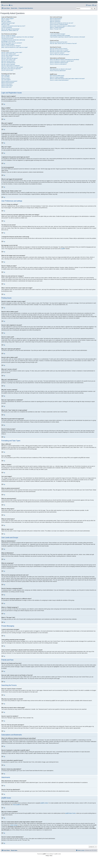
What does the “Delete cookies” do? (10, 30)
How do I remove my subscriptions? (58, 64)
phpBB (63, 249)
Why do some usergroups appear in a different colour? (63, 26)
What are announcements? (8, 83)
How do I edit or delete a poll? (8, 60)
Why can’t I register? (6, 22)
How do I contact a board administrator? (59, 80)
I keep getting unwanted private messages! (60, 35)
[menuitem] (11, 5)
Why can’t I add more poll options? (10, 58)
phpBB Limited (44, 803)
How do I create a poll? (7, 57)
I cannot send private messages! (58, 34)
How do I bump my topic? (7, 70)
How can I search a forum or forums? (59, 49)
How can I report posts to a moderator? (11, 66)
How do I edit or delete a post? (9, 54)
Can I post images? (6, 80)
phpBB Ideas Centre (70, 813)
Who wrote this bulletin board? (57, 76)
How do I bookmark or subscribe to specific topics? (62, 61)
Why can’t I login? (6, 24)
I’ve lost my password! (7, 27)
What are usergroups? (55, 22)
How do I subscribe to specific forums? (59, 63)
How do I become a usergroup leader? (59, 24)
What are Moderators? (55, 20)
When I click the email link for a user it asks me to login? (15, 47)
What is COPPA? (5, 20)
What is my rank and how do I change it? (11, 46)
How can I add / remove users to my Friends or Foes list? (63, 43)
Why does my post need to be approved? (11, 69)
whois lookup (14, 825)
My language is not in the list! (8, 41)
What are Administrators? (56, 19)
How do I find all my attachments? (58, 71)
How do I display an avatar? (8, 44)
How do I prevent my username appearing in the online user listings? (18, 37)
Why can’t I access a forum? (8, 61)
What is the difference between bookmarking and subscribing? (64, 60)
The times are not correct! (7, 38)
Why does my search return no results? (59, 50)
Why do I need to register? (8, 19)
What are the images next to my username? (12, 43)
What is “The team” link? (56, 29)
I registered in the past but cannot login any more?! (13, 26)
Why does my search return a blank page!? (60, 52)
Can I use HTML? (6, 77)
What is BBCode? (6, 75)
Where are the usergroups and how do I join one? (62, 23)
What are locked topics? (7, 86)
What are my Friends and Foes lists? (59, 42)
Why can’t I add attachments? (8, 63)
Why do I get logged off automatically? (10, 29)
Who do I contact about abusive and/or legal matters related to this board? (67, 79)
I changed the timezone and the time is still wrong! (13, 40)
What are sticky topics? (7, 84)
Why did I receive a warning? (8, 64)
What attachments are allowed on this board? (61, 69)
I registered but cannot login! (8, 23)
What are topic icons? (7, 87)
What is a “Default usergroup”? (57, 27)
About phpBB (16, 805)
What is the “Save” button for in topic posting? (12, 67)
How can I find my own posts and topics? (59, 55)
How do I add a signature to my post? (10, 55)
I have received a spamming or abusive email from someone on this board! (67, 37)
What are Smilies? (6, 78)
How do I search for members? (57, 53)
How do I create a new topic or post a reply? (12, 52)
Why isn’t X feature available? (57, 77)
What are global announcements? (9, 81)
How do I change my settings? (9, 35)
